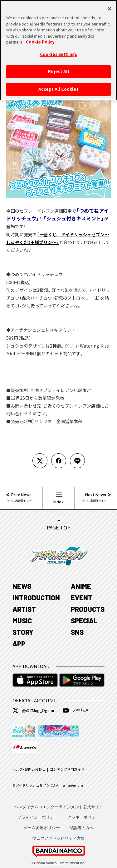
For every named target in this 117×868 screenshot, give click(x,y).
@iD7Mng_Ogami (33, 710)
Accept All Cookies (58, 85)
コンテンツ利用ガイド (67, 769)
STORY (23, 632)
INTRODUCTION (36, 598)
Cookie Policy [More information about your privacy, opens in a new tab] (40, 38)
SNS (77, 632)
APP (19, 644)
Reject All (58, 68)
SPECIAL (84, 621)
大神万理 (76, 710)
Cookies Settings (58, 51)
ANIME (81, 586)
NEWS (22, 586)
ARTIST (24, 609)
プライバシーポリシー (38, 817)
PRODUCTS (88, 609)
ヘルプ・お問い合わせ (29, 769)
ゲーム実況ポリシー (42, 828)
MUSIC (22, 621)
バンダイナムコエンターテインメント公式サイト (59, 807)
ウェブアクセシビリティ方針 (58, 838)
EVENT (82, 598)
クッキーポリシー (84, 817)
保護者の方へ (81, 828)
